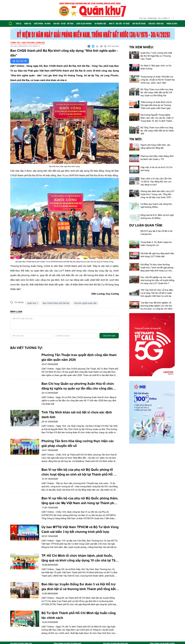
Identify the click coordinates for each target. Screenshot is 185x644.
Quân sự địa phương (84, 23)
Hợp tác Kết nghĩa (139, 23)
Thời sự (18, 23)
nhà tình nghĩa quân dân (85, 303)
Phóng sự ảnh (172, 23)
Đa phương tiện (100, 23)
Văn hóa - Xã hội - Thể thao (63, 23)
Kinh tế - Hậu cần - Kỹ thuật (119, 23)
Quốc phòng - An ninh (42, 23)
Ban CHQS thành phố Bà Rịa (56, 303)
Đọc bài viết (20, 61)
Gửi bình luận (109, 336)
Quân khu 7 (33, 303)
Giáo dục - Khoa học (156, 23)
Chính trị (28, 23)
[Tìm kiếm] (173, 18)
